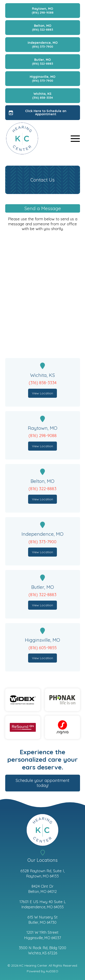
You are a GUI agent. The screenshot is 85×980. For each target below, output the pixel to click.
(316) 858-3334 (43, 383)
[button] (75, 139)
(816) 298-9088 (43, 436)
